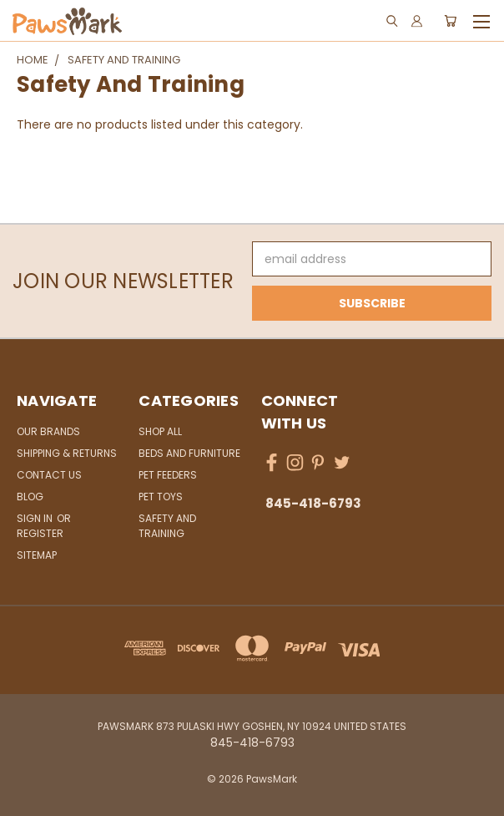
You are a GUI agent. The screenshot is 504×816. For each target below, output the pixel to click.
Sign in (36, 518)
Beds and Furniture (189, 453)
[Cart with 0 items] (450, 21)
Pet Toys (161, 497)
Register (40, 533)
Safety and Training (167, 526)
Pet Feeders (168, 475)
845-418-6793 (313, 503)
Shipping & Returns (67, 453)
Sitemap (37, 555)
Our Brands (48, 431)
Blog (30, 497)
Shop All (160, 431)
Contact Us (49, 475)
